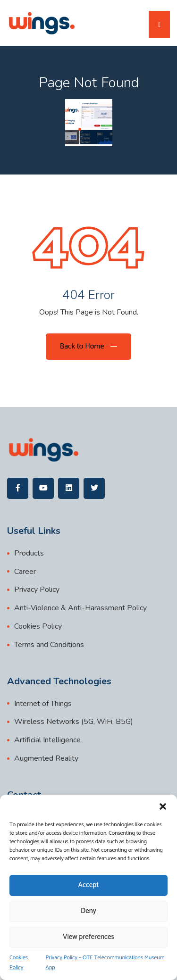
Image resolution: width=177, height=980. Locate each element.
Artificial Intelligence (47, 740)
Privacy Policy (37, 590)
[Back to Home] (88, 347)
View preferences (88, 937)
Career (25, 572)
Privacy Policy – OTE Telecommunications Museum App (105, 963)
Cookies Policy (19, 963)
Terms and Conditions (49, 645)
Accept (89, 885)
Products (29, 553)
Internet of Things (43, 704)
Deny (88, 911)
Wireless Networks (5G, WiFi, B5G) (74, 722)
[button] (163, 806)
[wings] (41, 23)
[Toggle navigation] (159, 24)
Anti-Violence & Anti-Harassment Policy (80, 608)
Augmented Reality (46, 758)
